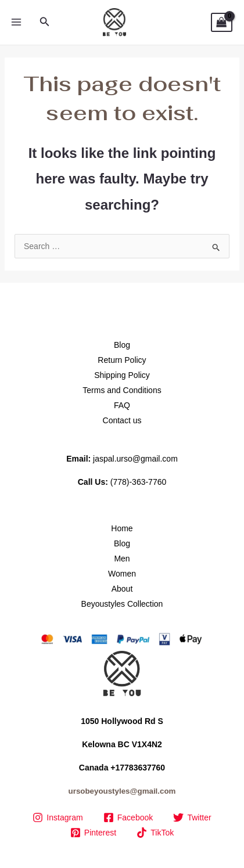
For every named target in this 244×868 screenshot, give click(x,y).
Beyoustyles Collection (122, 604)
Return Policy (122, 360)
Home (122, 528)
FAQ (122, 405)
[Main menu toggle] (16, 23)
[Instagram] (58, 817)
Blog (122, 345)
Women (122, 574)
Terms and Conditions (122, 390)
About (122, 589)
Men (122, 559)
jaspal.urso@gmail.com (135, 459)
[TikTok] (155, 833)
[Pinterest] (93, 833)
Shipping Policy (122, 375)
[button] (45, 22)
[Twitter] (192, 817)
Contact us (122, 420)
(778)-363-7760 (139, 482)
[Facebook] (128, 817)
